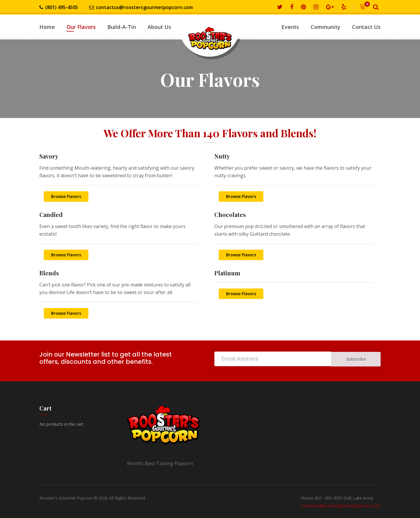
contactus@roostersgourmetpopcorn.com (141, 7)
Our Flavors (81, 27)
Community (325, 27)
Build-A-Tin (122, 27)
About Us (159, 27)
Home (47, 27)
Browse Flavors (66, 196)
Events (290, 27)
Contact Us (366, 27)
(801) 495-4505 (59, 7)
